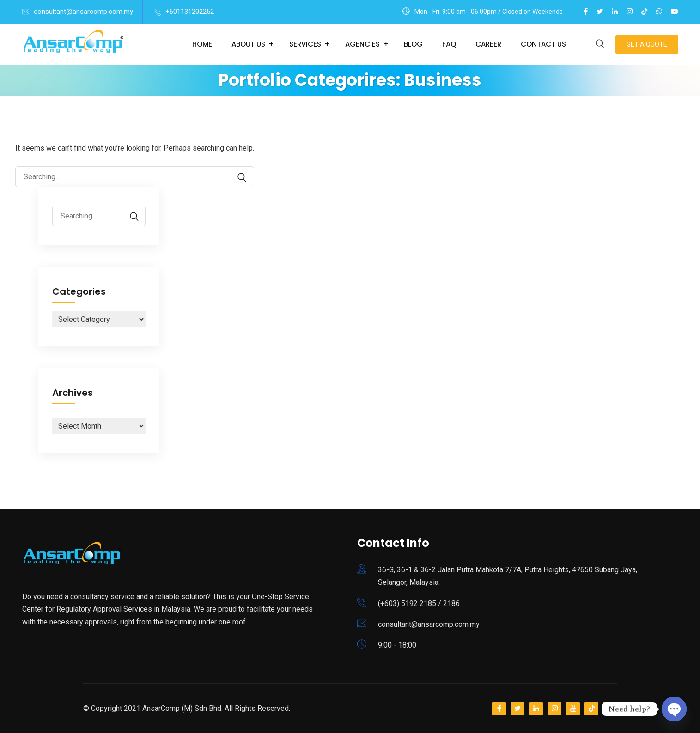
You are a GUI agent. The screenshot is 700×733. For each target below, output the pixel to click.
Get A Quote (647, 44)
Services (305, 44)
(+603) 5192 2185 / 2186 (419, 603)
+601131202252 (190, 12)
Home (202, 44)
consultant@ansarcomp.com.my (83, 12)
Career (488, 44)
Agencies (362, 44)
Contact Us (543, 44)
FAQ (449, 44)
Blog (413, 44)
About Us (248, 44)
